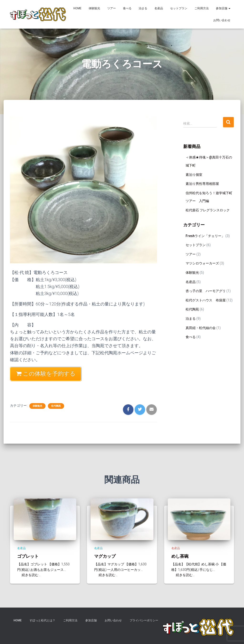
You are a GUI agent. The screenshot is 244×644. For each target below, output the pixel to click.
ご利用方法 (202, 8)
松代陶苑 (56, 406)
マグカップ (105, 556)
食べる (127, 8)
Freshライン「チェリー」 (205, 236)
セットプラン (179, 8)
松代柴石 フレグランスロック (208, 210)
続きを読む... (29, 575)
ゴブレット (28, 556)
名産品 (159, 8)
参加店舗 (223, 8)
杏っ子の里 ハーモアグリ (206, 291)
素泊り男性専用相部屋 (202, 184)
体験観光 (94, 8)
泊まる (143, 8)
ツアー (112, 8)
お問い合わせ (222, 20)
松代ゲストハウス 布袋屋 (206, 300)
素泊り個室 (194, 175)
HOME (77, 8)
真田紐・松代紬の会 (201, 328)
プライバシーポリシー (144, 620)
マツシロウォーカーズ (202, 263)
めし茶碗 (180, 556)
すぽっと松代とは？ (42, 620)
